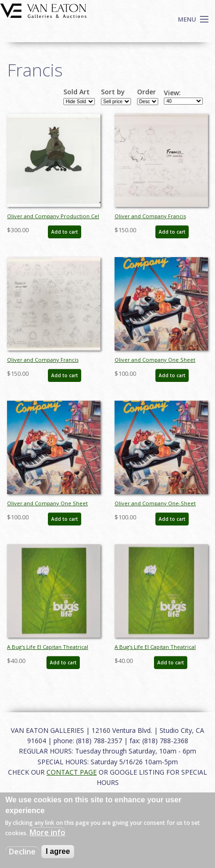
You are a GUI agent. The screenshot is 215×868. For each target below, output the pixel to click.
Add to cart (65, 232)
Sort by (113, 92)
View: (172, 93)
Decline (22, 852)
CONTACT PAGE (72, 772)
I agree (58, 851)
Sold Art (77, 92)
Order (146, 92)
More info (47, 832)
